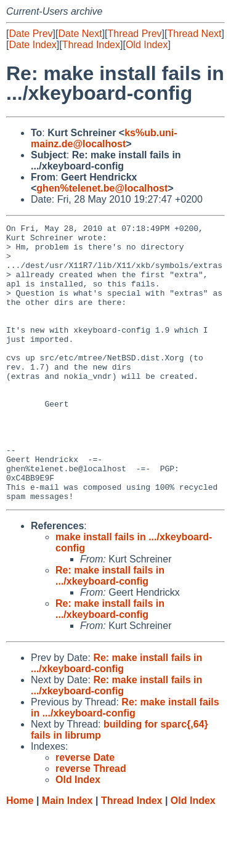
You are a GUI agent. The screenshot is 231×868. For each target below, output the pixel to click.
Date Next (80, 34)
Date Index (32, 45)
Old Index (147, 45)
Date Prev (30, 34)
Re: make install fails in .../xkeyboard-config (110, 631)
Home (20, 856)
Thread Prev (135, 34)
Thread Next (194, 34)
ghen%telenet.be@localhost (102, 188)
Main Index (67, 856)
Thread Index (91, 45)
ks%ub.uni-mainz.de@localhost (104, 138)
